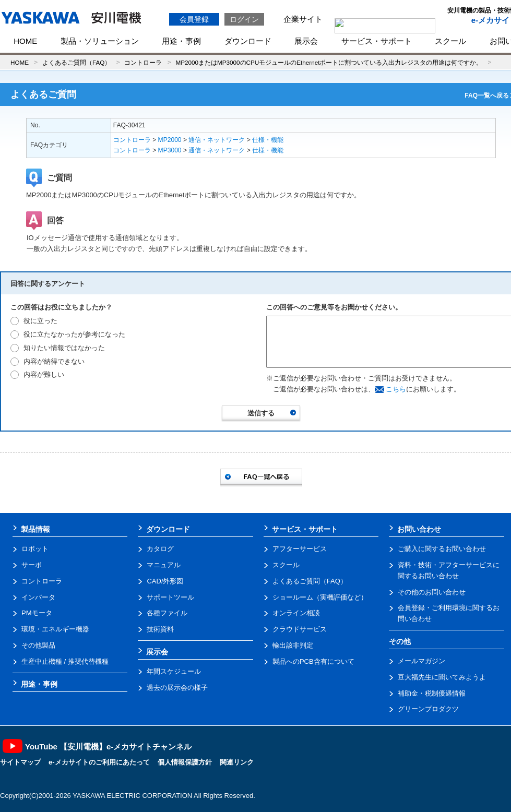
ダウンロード (248, 41)
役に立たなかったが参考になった (74, 334)
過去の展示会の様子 (177, 688)
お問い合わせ (419, 529)
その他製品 (38, 645)
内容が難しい (44, 374)
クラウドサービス (300, 629)
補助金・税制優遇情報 (432, 693)
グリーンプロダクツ (428, 709)
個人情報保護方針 (185, 762)
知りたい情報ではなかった (64, 348)
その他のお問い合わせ (432, 592)
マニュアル (164, 565)
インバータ (38, 597)
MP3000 (170, 150)
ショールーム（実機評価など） (320, 597)
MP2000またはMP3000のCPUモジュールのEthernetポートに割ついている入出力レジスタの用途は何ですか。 (329, 62)
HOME (25, 41)
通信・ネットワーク (217, 140)
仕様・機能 (268, 140)
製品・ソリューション (100, 41)
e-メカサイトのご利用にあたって (99, 762)
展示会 (306, 41)
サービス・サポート (377, 41)
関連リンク (237, 762)
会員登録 (194, 19)
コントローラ (143, 62)
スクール (450, 41)
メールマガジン (421, 661)
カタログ (160, 549)
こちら (396, 389)
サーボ (32, 565)
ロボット (35, 549)
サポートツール (170, 597)
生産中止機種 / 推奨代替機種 (65, 661)
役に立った (40, 321)
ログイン (244, 19)
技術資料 (160, 629)
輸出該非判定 (293, 645)
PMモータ (37, 613)
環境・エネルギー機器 (55, 629)
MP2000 (170, 140)
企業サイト (303, 19)
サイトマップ (20, 762)
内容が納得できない (54, 361)
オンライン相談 (296, 613)
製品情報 (35, 529)
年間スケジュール (174, 671)
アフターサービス (300, 549)
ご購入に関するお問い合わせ (442, 549)
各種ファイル (167, 613)
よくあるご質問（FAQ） (76, 62)
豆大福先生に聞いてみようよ (442, 677)
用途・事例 (181, 41)
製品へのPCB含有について (313, 661)
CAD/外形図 (165, 581)
